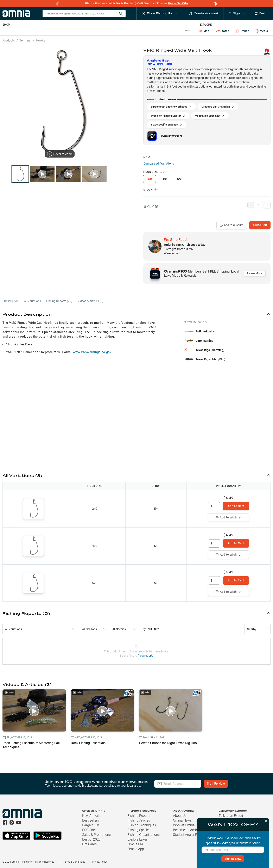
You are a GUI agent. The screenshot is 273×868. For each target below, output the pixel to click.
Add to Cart (260, 225)
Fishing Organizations (144, 835)
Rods (32, 31)
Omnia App (136, 849)
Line (19, 31)
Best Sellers (91, 820)
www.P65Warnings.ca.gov (92, 352)
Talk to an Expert (231, 816)
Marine (101, 31)
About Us (180, 816)
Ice (140, 31)
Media (262, 31)
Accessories (82, 31)
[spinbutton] (214, 506)
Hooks (41, 40)
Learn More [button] (255, 273)
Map (204, 31)
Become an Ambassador (191, 830)
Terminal (61, 31)
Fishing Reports (139, 816)
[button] (136, 314)
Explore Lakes (138, 839)
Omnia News (182, 820)
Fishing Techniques (142, 825)
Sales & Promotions (96, 835)
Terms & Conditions (74, 862)
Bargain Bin (91, 825)
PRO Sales (90, 830)
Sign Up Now (232, 859)
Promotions (171, 31)
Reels (45, 31)
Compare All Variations (159, 164)
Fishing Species (139, 830)
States (222, 31)
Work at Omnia (184, 825)
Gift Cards (89, 844)
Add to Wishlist (232, 225)
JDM (151, 31)
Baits (6, 31)
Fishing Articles (139, 820)
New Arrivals (91, 816)
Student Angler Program (190, 835)
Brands (242, 31)
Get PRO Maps (122, 31)
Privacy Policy (100, 862)
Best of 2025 (91, 839)
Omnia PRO (136, 844)
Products (9, 40)
